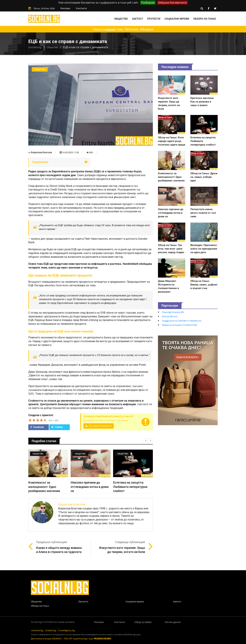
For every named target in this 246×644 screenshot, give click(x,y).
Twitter (57, 427)
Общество (121, 19)
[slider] (38, 420)
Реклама (65, 8)
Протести (154, 19)
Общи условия (143, 622)
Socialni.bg (35, 47)
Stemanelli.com (170, 316)
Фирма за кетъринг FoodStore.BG (180, 325)
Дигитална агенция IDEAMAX (46, 639)
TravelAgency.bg (66, 630)
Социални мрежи (177, 19)
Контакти (81, 8)
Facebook (37, 427)
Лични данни (173, 622)
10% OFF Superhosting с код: (87, 639)
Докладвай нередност (99, 426)
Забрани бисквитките (172, 3)
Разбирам (148, 3)
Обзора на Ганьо (205, 19)
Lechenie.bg (37, 630)
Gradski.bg (51, 630)
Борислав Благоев (41, 152)
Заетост (137, 19)
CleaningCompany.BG (173, 312)
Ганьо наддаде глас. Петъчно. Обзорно (123, 29)
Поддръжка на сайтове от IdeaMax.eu (182, 321)
